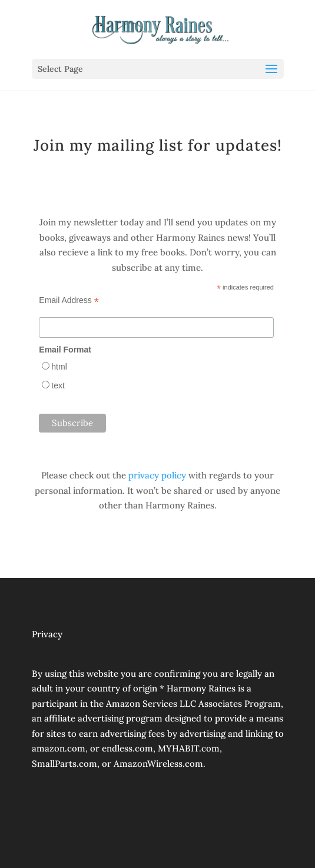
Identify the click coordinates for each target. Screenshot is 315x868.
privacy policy (157, 475)
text (58, 385)
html (59, 367)
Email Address (69, 300)
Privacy (47, 634)
